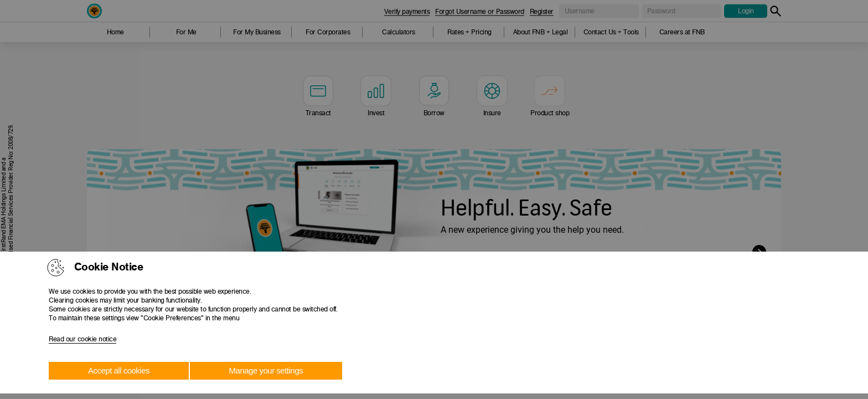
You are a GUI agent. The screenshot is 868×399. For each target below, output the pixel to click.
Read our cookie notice (82, 339)
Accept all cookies (119, 370)
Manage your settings (266, 370)
